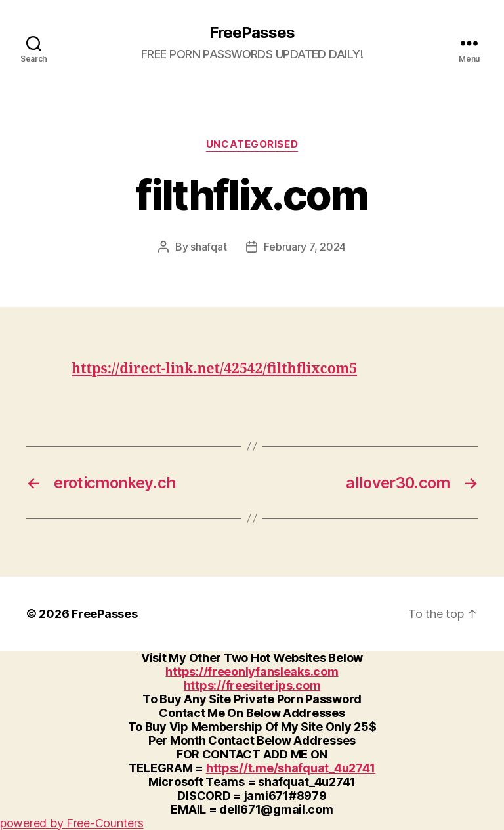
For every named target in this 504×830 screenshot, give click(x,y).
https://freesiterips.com (252, 685)
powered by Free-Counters (72, 823)
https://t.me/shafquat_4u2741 (291, 768)
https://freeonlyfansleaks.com (252, 672)
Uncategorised (252, 144)
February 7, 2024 (305, 247)
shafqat (208, 247)
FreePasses (252, 33)
